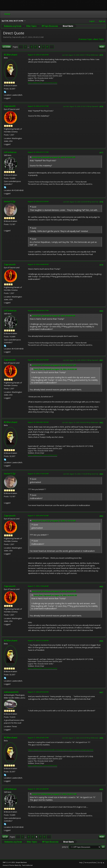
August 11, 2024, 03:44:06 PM (38, 789)
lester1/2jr (10, 201)
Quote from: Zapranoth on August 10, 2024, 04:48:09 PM (53, 316)
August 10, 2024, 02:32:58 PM (38, 202)
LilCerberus (10, 152)
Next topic (99, 39)
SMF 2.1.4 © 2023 (9, 862)
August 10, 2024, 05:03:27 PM (38, 311)
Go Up (5, 837)
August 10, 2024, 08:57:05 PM (38, 422)
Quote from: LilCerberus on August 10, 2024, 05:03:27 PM (54, 365)
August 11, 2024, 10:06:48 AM (38, 586)
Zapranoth (10, 106)
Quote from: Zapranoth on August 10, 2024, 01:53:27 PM (53, 157)
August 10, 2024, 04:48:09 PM (38, 264)
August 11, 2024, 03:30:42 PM (38, 692)
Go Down (7, 47)
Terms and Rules (90, 862)
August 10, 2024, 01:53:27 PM (38, 106)
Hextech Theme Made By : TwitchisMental (18, 865)
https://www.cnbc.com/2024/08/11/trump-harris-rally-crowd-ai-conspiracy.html (61, 750)
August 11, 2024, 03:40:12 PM (38, 738)
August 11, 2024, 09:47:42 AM (38, 516)
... (29, 47)
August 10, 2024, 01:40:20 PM (38, 55)
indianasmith (11, 692)
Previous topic (86, 39)
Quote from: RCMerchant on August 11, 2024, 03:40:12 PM (54, 794)
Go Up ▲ (101, 862)
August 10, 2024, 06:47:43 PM (38, 360)
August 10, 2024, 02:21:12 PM (38, 152)
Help (81, 862)
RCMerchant (11, 55)
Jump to (65, 847)
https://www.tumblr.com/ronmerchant (43, 83)
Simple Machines (21, 862)
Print (102, 47)
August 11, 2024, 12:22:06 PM (38, 641)
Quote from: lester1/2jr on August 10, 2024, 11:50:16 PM (54, 521)
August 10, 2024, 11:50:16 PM (38, 474)
